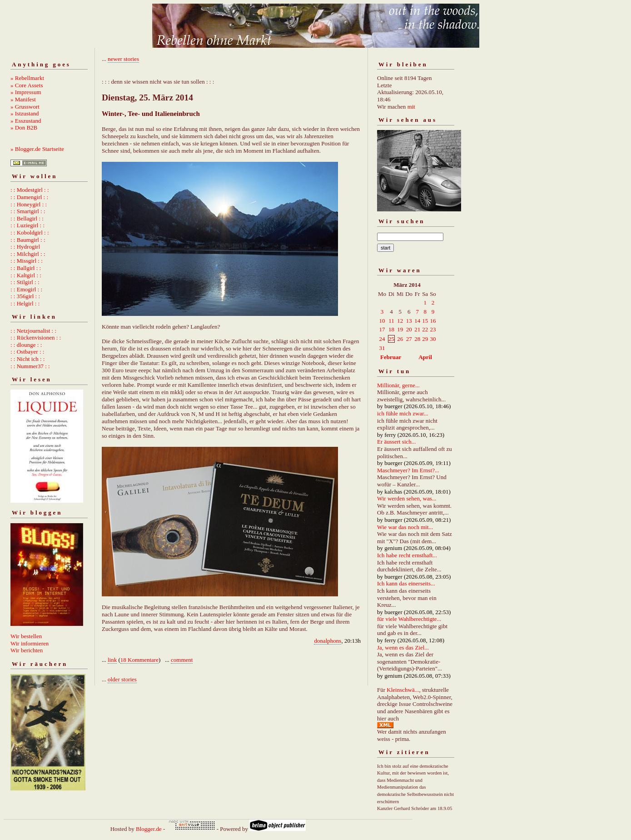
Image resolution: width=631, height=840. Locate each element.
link (112, 660)
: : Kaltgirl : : (26, 275)
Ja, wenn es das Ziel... (403, 647)
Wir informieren (30, 643)
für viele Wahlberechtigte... (409, 619)
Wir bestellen (26, 636)
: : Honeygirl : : (29, 204)
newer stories (123, 59)
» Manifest (23, 99)
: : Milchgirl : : (28, 254)
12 (400, 321)
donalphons (328, 641)
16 (433, 321)
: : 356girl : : (25, 296)
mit (411, 107)
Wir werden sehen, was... (407, 498)
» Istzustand (25, 113)
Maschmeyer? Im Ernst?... (408, 470)
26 (400, 339)
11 (391, 321)
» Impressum (26, 92)
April (425, 357)
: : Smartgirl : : (28, 211)
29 (425, 339)
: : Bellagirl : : (27, 218)
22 (425, 329)
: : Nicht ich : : (27, 359)
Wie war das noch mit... (405, 527)
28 (417, 339)
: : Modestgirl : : (30, 190)
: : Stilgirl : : (25, 282)
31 (382, 348)
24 (382, 339)
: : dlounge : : (26, 345)
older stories (122, 679)
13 (409, 321)
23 (433, 329)
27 (409, 339)
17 (382, 329)
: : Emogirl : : (26, 289)
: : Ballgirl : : (26, 268)
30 (433, 339)
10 (382, 321)
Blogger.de (149, 829)
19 (400, 329)
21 (417, 329)
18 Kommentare (139, 660)
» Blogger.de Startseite (37, 149)
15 (425, 321)
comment (182, 660)
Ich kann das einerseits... (406, 583)
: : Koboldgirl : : (30, 232)
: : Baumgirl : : (28, 240)
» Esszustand (26, 121)
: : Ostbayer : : (27, 352)
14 (417, 321)
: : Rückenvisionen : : (36, 337)
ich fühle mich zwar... (403, 413)
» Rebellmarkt (27, 78)
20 (409, 329)
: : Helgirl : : (25, 303)
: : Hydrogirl (25, 247)
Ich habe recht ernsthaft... (407, 555)
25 (391, 339)
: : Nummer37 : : (30, 366)
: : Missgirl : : (27, 261)
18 (391, 329)
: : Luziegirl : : (27, 225)
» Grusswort (25, 107)
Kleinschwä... (403, 690)
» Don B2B (24, 127)
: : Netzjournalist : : (33, 331)
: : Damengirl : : (29, 197)
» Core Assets (27, 85)
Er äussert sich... (397, 442)
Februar (391, 357)
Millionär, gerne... (398, 385)
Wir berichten (27, 650)
